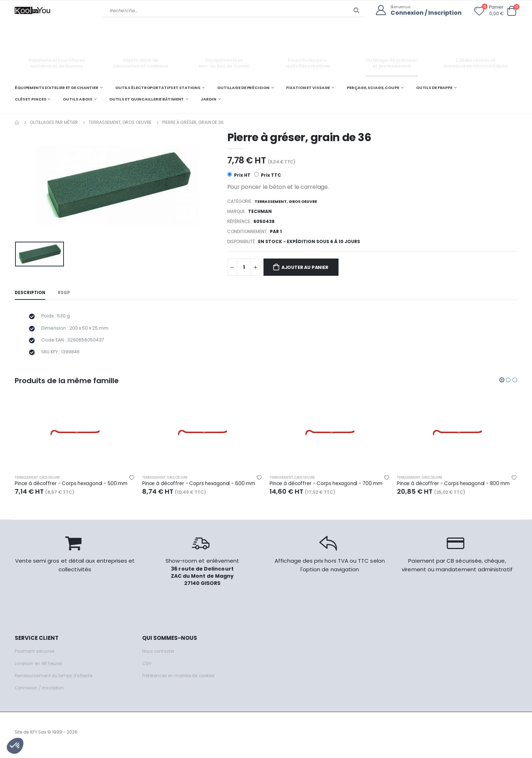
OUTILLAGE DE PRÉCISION (243, 87)
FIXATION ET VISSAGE (308, 87)
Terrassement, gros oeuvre (120, 122)
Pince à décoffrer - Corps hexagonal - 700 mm (330, 489)
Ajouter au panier (311, 268)
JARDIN (208, 98)
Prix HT (239, 175)
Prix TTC (268, 175)
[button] (512, 11)
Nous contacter (160, 657)
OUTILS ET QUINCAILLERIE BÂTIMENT (146, 98)
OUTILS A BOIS (78, 98)
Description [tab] (31, 294)
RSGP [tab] (67, 294)
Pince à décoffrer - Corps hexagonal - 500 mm (75, 489)
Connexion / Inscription (424, 13)
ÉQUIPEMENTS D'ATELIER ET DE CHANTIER (57, 87)
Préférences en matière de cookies (184, 681)
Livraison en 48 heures (41, 669)
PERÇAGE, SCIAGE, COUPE (373, 87)
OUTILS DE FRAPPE (434, 87)
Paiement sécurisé (37, 657)
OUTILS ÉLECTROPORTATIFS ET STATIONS (158, 87)
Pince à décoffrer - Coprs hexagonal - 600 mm (202, 489)
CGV (147, 669)
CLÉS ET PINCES (30, 98)
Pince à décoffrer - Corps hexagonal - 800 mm (457, 489)
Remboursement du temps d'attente (58, 681)
